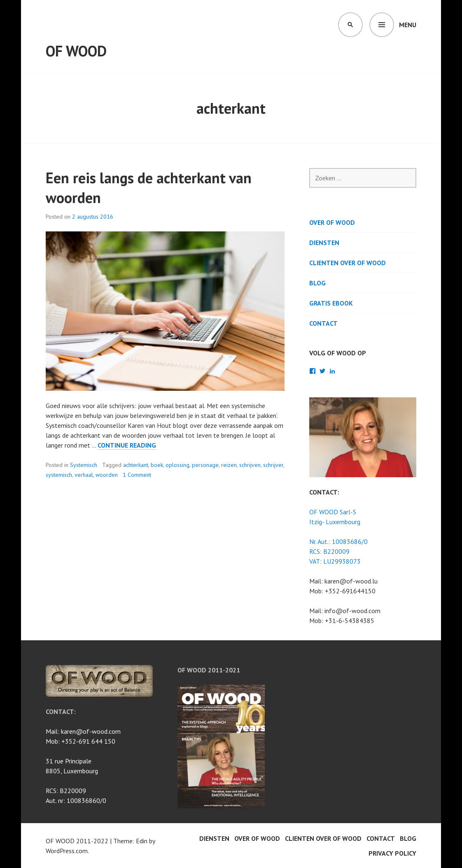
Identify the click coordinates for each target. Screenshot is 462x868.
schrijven (250, 465)
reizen (229, 465)
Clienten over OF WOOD (348, 263)
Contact (323, 323)
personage (205, 465)
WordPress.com (67, 851)
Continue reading (127, 445)
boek (157, 465)
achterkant (136, 465)
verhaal (84, 475)
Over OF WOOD (332, 222)
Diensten (324, 243)
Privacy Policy (392, 853)
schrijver (273, 465)
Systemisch (84, 465)
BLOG (317, 283)
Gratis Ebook (331, 303)
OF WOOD (76, 51)
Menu (408, 25)
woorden (107, 475)
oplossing (177, 465)
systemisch (59, 475)
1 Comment (137, 475)
